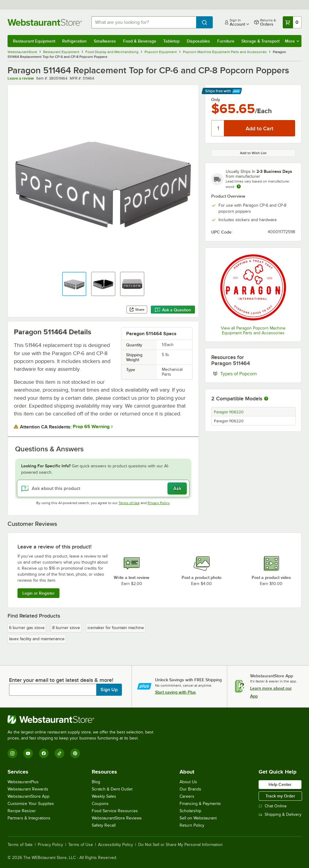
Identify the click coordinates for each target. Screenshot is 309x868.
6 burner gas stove (27, 628)
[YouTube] (28, 753)
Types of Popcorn (257, 374)
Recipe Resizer (22, 811)
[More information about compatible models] (266, 399)
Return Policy (192, 825)
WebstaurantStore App (29, 796)
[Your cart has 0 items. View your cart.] (292, 22)
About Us (188, 782)
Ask (177, 488)
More (292, 41)
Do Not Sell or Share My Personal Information (180, 845)
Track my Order (280, 796)
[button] (74, 284)
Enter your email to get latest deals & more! (61, 680)
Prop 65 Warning (91, 427)
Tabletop (171, 41)
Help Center (280, 784)
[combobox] (144, 22)
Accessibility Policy (116, 845)
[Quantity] (218, 128)
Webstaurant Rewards (28, 789)
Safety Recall (104, 825)
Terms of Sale (20, 845)
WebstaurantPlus (23, 782)
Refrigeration (74, 41)
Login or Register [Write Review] (38, 593)
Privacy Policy (159, 503)
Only (216, 100)
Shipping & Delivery (280, 814)
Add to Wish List (253, 153)
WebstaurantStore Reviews (117, 818)
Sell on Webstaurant (198, 818)
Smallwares (105, 41)
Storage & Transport (260, 41)
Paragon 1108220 (229, 412)
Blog (96, 782)
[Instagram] (12, 753)
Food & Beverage (140, 41)
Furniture (226, 41)
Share (137, 310)
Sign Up (109, 690)
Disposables (198, 41)
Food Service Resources (115, 811)
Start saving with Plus (175, 692)
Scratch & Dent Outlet (112, 789)
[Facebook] (44, 753)
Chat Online (273, 806)
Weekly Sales (104, 796)
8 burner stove (66, 628)
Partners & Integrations (29, 818)
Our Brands (190, 789)
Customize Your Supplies (31, 804)
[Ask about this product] (103, 488)
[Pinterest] (75, 753)
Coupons (100, 804)
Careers (187, 796)
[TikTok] (59, 753)
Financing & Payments (200, 804)
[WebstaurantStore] (83, 720)
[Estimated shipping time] (239, 186)
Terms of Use (129, 503)
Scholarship (190, 811)
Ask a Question (173, 310)
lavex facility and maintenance (37, 639)
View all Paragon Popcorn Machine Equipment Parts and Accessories (253, 331)
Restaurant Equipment (34, 41)
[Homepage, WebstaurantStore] (45, 22)
